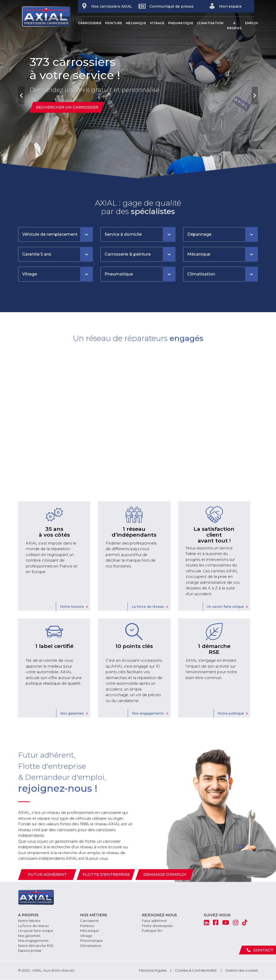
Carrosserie (90, 23)
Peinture (114, 23)
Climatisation (210, 23)
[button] (21, 89)
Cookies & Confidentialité (196, 970)
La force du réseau (148, 606)
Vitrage (157, 23)
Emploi (252, 23)
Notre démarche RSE (36, 946)
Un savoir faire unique (36, 931)
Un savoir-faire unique (225, 606)
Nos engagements (148, 713)
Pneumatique (181, 23)
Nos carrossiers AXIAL (107, 6)
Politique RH (152, 931)
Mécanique (136, 23)
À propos (234, 26)
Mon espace (225, 6)
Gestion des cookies (242, 970)
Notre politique (231, 713)
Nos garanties (72, 713)
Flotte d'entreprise (106, 874)
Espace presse (30, 950)
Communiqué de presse (166, 6)
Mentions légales (153, 970)
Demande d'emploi (165, 874)
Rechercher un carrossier (67, 107)
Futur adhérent (47, 874)
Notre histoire (72, 606)
